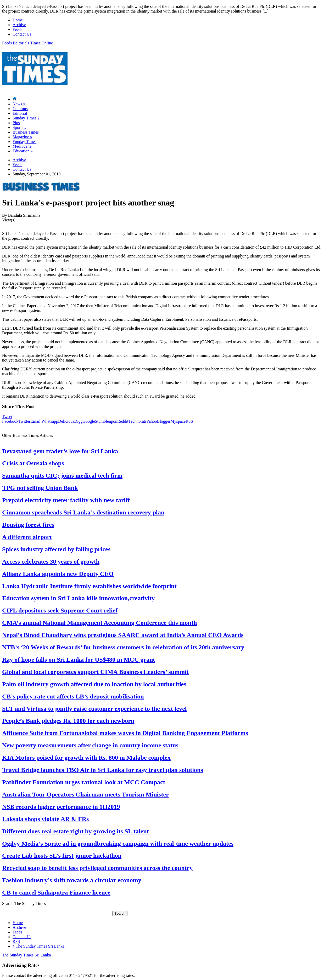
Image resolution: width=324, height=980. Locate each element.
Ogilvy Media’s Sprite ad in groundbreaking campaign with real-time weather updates (118, 844)
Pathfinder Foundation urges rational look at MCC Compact (84, 782)
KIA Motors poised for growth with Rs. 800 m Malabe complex (86, 758)
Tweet (7, 417)
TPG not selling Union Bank (40, 488)
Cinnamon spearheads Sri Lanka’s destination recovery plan (83, 512)
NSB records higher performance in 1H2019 (61, 807)
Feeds (17, 29)
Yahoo (152, 421)
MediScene (22, 146)
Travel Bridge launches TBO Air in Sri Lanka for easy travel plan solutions (103, 770)
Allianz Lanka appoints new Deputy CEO (58, 574)
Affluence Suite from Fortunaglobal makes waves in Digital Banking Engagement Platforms (125, 733)
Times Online (41, 43)
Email (35, 421)
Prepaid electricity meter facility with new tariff (66, 500)
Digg (78, 421)
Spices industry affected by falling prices (56, 549)
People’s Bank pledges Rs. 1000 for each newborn (68, 721)
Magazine (22, 137)
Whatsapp (50, 421)
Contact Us (22, 34)
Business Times (26, 132)
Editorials (21, 43)
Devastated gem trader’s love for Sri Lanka (60, 451)
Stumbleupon (106, 421)
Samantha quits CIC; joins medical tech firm (62, 475)
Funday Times (24, 142)
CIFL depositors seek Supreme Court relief (60, 610)
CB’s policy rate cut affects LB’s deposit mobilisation (73, 696)
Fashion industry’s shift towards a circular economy (72, 880)
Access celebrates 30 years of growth (51, 561)
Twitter (24, 421)
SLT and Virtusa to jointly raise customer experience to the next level (94, 709)
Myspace (178, 421)
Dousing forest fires (28, 525)
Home (18, 20)
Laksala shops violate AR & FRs (45, 819)
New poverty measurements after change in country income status (90, 745)
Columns (20, 109)
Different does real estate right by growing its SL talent (76, 831)
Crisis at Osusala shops (33, 463)
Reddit (123, 421)
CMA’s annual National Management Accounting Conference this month (99, 623)
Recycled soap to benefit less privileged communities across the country (97, 868)
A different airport (27, 537)
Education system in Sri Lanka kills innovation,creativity (78, 598)
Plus (16, 123)
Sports (19, 127)
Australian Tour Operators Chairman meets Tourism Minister (85, 794)
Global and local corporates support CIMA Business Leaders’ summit (95, 672)
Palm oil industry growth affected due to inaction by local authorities (94, 684)
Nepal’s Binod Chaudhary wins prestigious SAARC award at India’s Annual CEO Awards (123, 635)
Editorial (20, 113)
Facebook (10, 421)
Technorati (137, 421)
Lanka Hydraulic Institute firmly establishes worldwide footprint (89, 586)
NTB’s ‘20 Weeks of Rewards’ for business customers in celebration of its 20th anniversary (123, 647)
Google (89, 421)
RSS (189, 421)
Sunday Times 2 (26, 118)
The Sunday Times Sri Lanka (38, 946)
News (19, 104)
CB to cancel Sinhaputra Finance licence (56, 892)
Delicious (66, 421)
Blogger (164, 421)
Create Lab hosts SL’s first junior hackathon (62, 856)
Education (23, 151)
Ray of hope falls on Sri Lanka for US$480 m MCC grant (79, 660)
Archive (19, 25)
